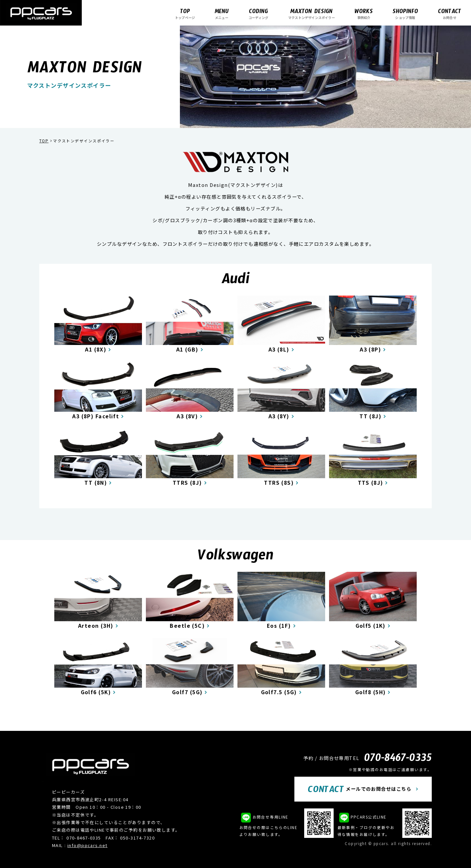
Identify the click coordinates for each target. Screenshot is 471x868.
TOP (44, 141)
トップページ (185, 14)
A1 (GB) (187, 349)
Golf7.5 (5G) (279, 692)
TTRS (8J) (187, 483)
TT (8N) (96, 483)
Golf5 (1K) (371, 626)
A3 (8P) (370, 349)
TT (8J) (370, 416)
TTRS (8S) (279, 483)
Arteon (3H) (96, 626)
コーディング (258, 14)
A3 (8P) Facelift (96, 416)
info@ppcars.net (87, 845)
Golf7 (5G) (187, 692)
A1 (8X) (96, 349)
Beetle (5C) (187, 626)
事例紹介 (364, 14)
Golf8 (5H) (370, 692)
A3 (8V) (187, 416)
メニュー (222, 14)
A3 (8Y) (279, 416)
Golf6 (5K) (96, 692)
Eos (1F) (279, 626)
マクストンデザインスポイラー (312, 14)
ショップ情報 (405, 14)
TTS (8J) (371, 483)
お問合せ (450, 14)
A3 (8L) (279, 349)
